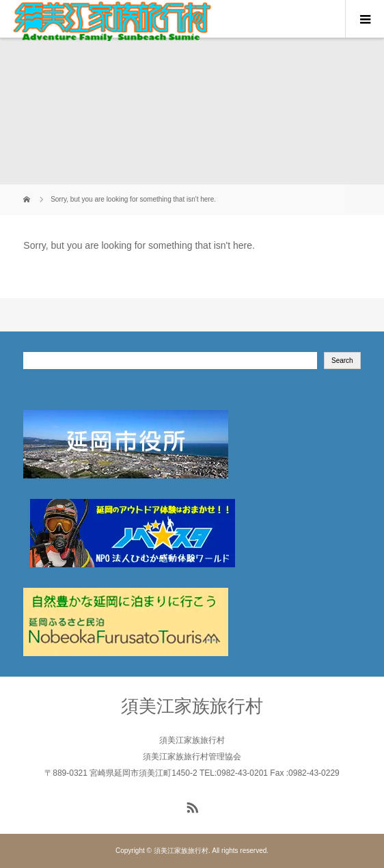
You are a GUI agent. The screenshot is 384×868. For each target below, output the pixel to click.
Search (342, 361)
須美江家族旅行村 (192, 706)
